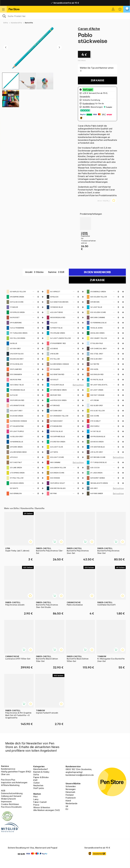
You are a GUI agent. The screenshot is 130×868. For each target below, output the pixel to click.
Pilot (36, 797)
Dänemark (71, 792)
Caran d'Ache (89, 29)
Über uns (5, 774)
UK (67, 806)
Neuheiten (38, 785)
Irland (68, 801)
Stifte (6, 23)
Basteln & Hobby (41, 772)
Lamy (36, 799)
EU (67, 809)
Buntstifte (29, 23)
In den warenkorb (97, 272)
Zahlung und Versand (11, 796)
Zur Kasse (98, 80)
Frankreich (71, 798)
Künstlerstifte (16, 23)
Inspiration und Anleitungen (14, 782)
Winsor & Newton (42, 807)
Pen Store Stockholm (11, 807)
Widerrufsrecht (8, 799)
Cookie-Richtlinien (10, 804)
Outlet (36, 783)
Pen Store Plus (8, 780)
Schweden (71, 786)
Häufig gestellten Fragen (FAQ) (16, 772)
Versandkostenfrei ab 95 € (65, 3)
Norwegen (71, 789)
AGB (3, 791)
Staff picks (39, 788)
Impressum (6, 801)
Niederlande (71, 803)
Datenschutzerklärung (12, 793)
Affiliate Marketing (10, 785)
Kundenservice (8, 769)
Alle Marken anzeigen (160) (47, 810)
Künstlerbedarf (41, 769)
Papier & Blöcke (41, 777)
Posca (36, 805)
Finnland (70, 795)
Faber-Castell (40, 802)
